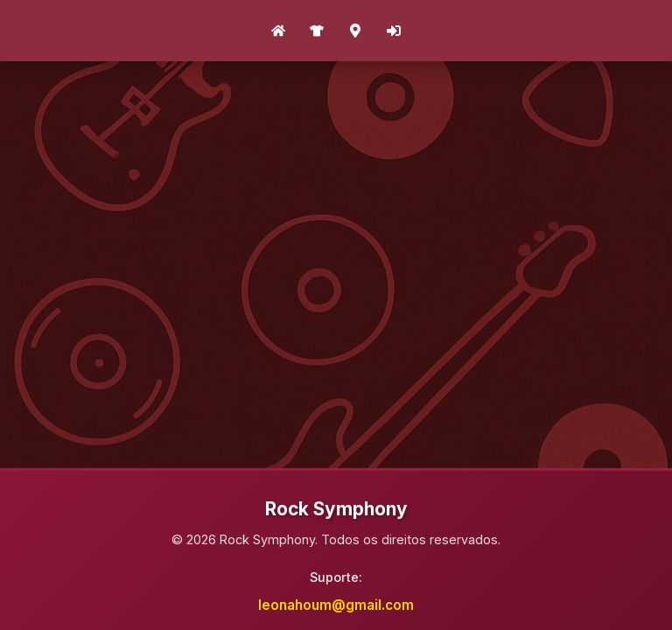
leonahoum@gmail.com (336, 605)
